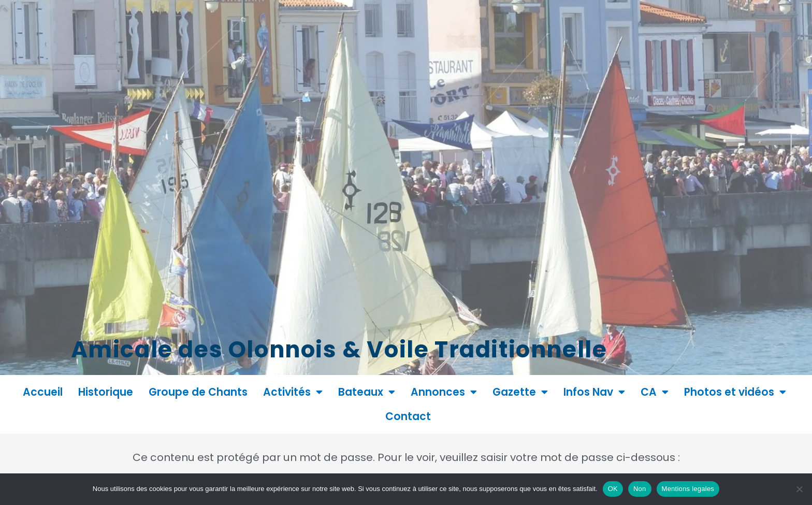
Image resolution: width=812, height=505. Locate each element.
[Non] (799, 489)
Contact (408, 416)
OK (613, 489)
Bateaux (367, 392)
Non (640, 489)
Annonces (444, 392)
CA (655, 392)
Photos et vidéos (735, 392)
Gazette (520, 392)
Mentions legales (688, 489)
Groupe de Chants (198, 392)
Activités (293, 392)
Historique (106, 392)
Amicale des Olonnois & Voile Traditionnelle (428, 347)
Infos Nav (594, 392)
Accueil (43, 392)
